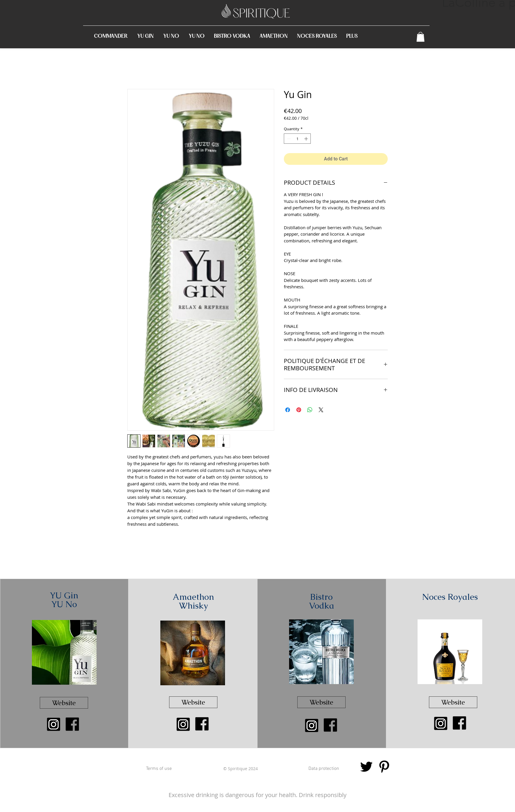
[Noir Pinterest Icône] (384, 767)
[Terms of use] (159, 769)
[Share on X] (321, 410)
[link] (420, 37)
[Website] (64, 703)
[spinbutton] (297, 139)
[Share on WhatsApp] (310, 410)
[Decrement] (288, 139)
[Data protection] (324, 769)
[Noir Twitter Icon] (366, 767)
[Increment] (307, 139)
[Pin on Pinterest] (299, 410)
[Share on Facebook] (288, 410)
